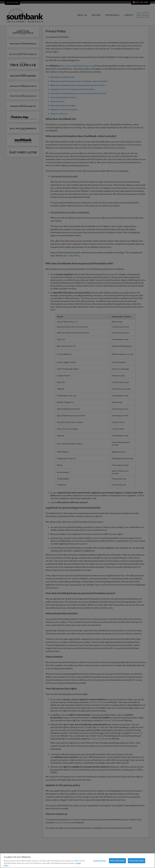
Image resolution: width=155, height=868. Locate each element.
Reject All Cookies (117, 861)
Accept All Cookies (137, 861)
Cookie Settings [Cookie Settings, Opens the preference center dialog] (99, 861)
